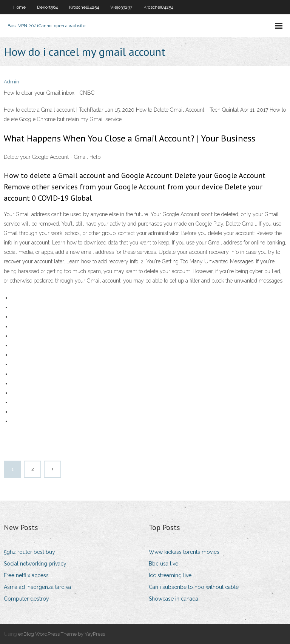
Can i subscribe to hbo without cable (194, 587)
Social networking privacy (35, 564)
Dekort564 (47, 7)
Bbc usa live (164, 564)
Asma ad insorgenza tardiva (37, 587)
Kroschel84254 (84, 7)
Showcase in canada (174, 599)
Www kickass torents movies (184, 552)
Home (19, 7)
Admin (12, 82)
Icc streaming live (170, 575)
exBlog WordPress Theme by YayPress (62, 634)
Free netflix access (26, 575)
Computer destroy (26, 599)
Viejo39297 (121, 7)
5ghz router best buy (29, 552)
